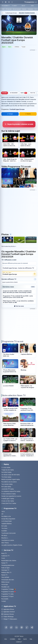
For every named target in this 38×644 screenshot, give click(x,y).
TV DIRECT (15, 6)
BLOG (25, 639)
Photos (33, 93)
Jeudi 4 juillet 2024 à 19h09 (10, 282)
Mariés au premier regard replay (11, 479)
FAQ (31, 639)
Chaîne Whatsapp (7, 617)
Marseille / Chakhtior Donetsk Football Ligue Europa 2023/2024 (17, 40)
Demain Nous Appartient (8, 519)
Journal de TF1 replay (8, 489)
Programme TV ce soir (13, 341)
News (24, 93)
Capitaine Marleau (7, 524)
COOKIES (13, 639)
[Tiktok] (27, 627)
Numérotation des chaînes (9, 561)
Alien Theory (5, 543)
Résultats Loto (5, 587)
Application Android (8, 612)
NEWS (32, 6)
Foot (9, 47)
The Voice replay (6, 477)
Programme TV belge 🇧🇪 (8, 589)
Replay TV (4, 563)
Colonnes (30, 9)
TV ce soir (9, 9)
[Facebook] (6, 627)
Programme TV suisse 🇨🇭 (9, 592)
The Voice (4, 528)
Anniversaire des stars (8, 580)
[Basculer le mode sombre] (9, 2)
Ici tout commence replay (9, 494)
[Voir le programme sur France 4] (28, 366)
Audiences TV (5, 556)
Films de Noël (5, 577)
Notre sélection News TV (14, 395)
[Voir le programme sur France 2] (28, 351)
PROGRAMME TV (6, 6)
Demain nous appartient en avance (11, 496)
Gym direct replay (6, 472)
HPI (2, 514)
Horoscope (5, 584)
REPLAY (23, 6)
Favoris (28, 114)
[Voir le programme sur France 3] (10, 366)
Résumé (4, 93)
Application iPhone (8, 609)
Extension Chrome (8, 614)
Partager (10, 114)
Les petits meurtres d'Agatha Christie (12, 545)
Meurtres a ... (5, 538)
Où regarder (14, 93)
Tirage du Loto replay (8, 470)
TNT (3, 9)
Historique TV (5, 570)
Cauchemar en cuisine (8, 540)
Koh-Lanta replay (6, 487)
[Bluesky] (16, 627)
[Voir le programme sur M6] (28, 382)
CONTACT (19, 642)
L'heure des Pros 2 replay (9, 503)
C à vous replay (6, 467)
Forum (3, 558)
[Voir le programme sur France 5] (10, 382)
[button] (32, 627)
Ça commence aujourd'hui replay (11, 491)
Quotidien (4, 531)
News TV (4, 553)
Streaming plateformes (8, 565)
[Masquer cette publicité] (33, 50)
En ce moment (17, 9)
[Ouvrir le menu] (3, 2)
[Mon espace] (6, 2)
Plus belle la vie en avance (9, 482)
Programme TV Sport (7, 596)
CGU (6, 639)
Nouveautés (5, 599)
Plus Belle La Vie (6, 516)
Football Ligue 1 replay (8, 499)
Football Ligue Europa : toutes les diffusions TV (18, 268)
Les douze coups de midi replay (11, 475)
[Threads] (22, 627)
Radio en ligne (5, 568)
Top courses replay (7, 484)
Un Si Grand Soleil (6, 521)
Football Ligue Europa (11, 13)
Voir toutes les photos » (9, 246)
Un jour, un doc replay (8, 501)
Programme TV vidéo (7, 594)
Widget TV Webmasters (9, 619)
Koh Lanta (4, 526)
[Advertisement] (19, 70)
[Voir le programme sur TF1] (10, 351)
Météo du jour (5, 582)
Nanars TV (4, 575)
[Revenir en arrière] (12, 2)
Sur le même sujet (11, 131)
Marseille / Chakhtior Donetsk (27, 13)
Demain (24, 9)
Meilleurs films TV (6, 572)
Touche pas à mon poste (8, 533)
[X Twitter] (11, 627)
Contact (4, 601)
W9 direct (4, 535)
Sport (4, 47)
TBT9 (3, 512)
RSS (19, 639)
